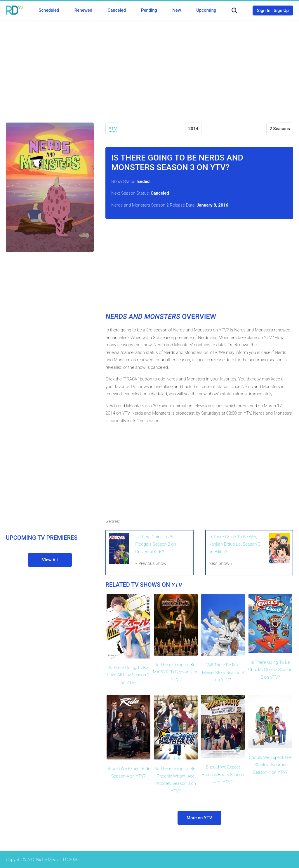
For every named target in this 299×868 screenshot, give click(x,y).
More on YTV (199, 818)
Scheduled (49, 10)
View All (50, 560)
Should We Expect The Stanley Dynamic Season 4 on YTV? (270, 765)
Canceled (117, 10)
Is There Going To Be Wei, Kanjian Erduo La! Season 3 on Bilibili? (235, 544)
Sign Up (281, 11)
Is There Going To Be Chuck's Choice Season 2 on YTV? (270, 670)
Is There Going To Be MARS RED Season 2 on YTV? (176, 672)
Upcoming (206, 10)
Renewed (83, 10)
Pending (149, 10)
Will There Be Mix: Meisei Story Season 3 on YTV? (223, 672)
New (177, 10)
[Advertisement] (149, 67)
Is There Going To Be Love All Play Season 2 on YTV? (128, 675)
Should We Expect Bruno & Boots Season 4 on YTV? (223, 774)
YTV (113, 129)
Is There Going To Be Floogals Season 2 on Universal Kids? (155, 544)
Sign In (264, 11)
